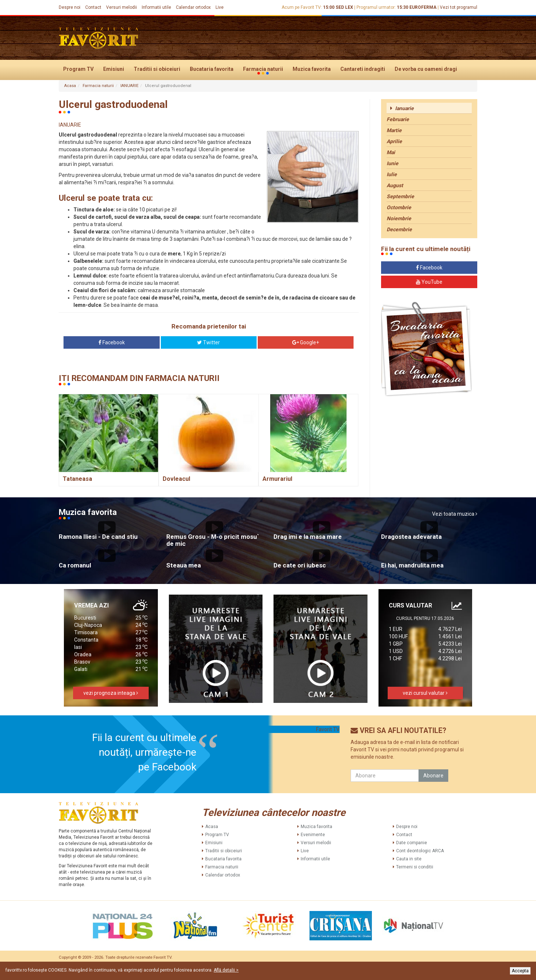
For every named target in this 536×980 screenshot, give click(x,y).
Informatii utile (156, 7)
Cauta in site (409, 859)
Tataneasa (77, 479)
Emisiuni (114, 69)
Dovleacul (176, 479)
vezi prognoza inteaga (111, 693)
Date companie (412, 843)
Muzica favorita (312, 69)
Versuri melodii (122, 7)
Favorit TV (328, 729)
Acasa (70, 86)
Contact (93, 7)
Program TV (78, 69)
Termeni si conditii (415, 867)
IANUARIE (129, 86)
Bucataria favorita (212, 69)
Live (220, 7)
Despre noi (70, 7)
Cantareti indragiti (363, 69)
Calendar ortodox (193, 7)
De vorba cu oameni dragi (426, 69)
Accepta (520, 971)
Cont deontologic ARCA (420, 851)
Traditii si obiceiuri (157, 69)
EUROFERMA (423, 7)
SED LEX (344, 7)
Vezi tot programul (459, 7)
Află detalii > (226, 970)
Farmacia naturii (263, 69)
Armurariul (277, 479)
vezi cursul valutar (425, 693)
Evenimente (313, 835)
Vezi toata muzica (455, 514)
